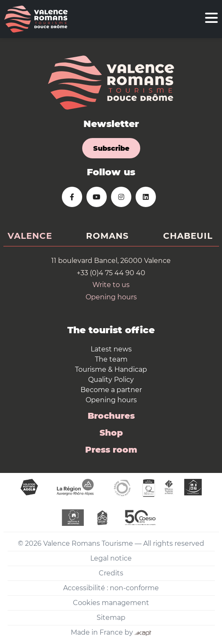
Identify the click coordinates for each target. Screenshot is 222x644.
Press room (111, 450)
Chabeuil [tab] (188, 236)
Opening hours (111, 297)
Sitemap (111, 618)
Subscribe (111, 148)
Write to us (111, 285)
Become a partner (111, 390)
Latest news (111, 349)
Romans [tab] (107, 236)
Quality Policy (111, 380)
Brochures (111, 416)
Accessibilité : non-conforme (111, 588)
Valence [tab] (30, 236)
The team (111, 359)
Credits (111, 573)
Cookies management (111, 603)
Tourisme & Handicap (111, 369)
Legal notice (111, 558)
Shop (111, 433)
